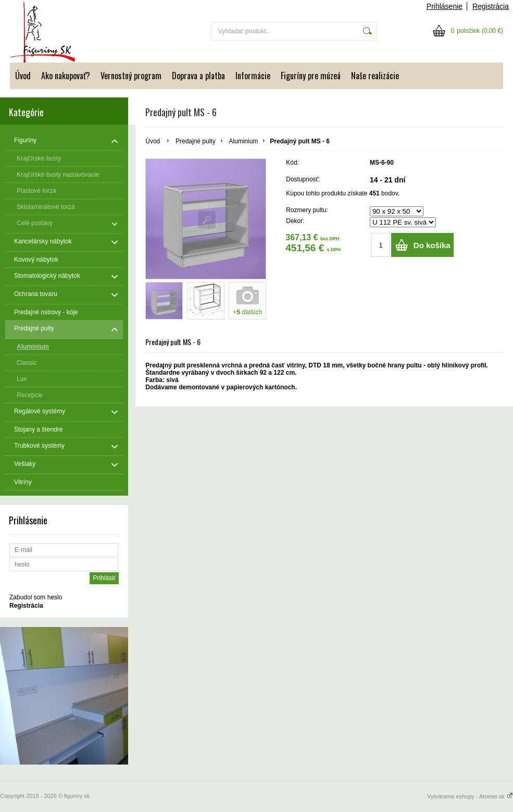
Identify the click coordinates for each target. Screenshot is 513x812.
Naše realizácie (375, 76)
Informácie (253, 76)
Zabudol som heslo (36, 597)
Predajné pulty (196, 141)
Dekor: (295, 221)
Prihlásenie (445, 6)
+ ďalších (247, 312)
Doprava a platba (198, 76)
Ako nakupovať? (66, 76)
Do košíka (432, 245)
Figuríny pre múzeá (311, 76)
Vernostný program (131, 76)
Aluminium (243, 141)
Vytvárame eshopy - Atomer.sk (470, 796)
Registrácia (491, 6)
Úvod (23, 76)
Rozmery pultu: (307, 210)
